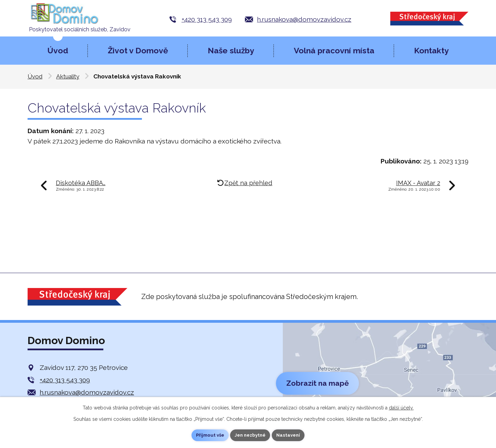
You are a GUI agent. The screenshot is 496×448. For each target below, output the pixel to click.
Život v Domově (138, 50)
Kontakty (431, 50)
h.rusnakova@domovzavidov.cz (304, 19)
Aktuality (68, 76)
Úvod (58, 50)
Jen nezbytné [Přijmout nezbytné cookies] (251, 435)
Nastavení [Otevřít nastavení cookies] (291, 435)
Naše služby (231, 50)
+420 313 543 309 (207, 19)
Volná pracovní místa (334, 50)
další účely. (401, 407)
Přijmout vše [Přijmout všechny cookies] (208, 435)
